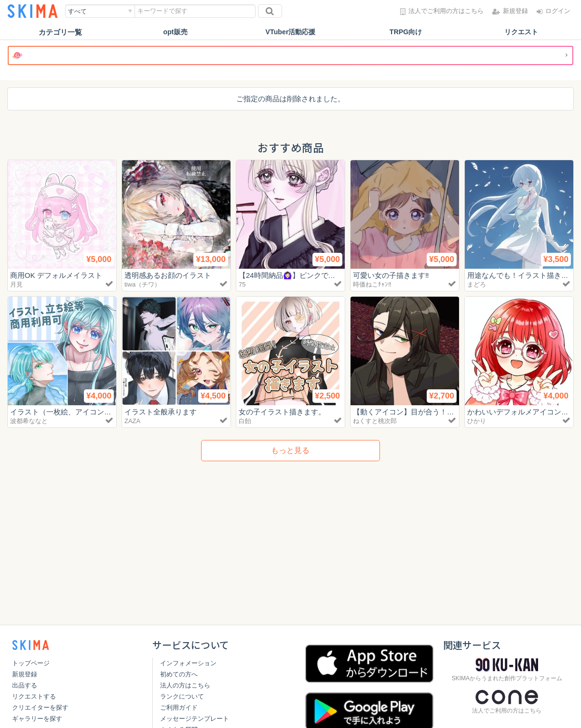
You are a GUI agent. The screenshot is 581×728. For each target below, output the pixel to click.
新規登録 (25, 674)
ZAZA (132, 421)
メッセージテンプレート (195, 719)
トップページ (31, 663)
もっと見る (290, 450)
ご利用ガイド (179, 707)
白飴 (245, 421)
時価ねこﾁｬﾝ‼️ (372, 284)
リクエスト (521, 32)
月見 (16, 284)
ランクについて (182, 696)
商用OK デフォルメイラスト (56, 275)
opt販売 (175, 32)
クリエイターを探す (40, 707)
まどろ (477, 284)
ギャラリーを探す (37, 719)
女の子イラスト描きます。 (282, 412)
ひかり (477, 421)
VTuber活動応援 (290, 32)
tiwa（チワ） (142, 284)
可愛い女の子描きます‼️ (391, 275)
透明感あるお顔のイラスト (168, 275)
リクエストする (34, 696)
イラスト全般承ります (161, 412)
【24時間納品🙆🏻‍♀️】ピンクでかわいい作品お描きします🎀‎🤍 (336, 275)
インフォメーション (188, 663)
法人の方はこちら (185, 685)
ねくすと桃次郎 (375, 421)
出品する (25, 685)
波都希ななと (29, 421)
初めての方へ (179, 674)
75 (242, 284)
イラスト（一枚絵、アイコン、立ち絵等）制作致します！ (104, 412)
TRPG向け (406, 32)
